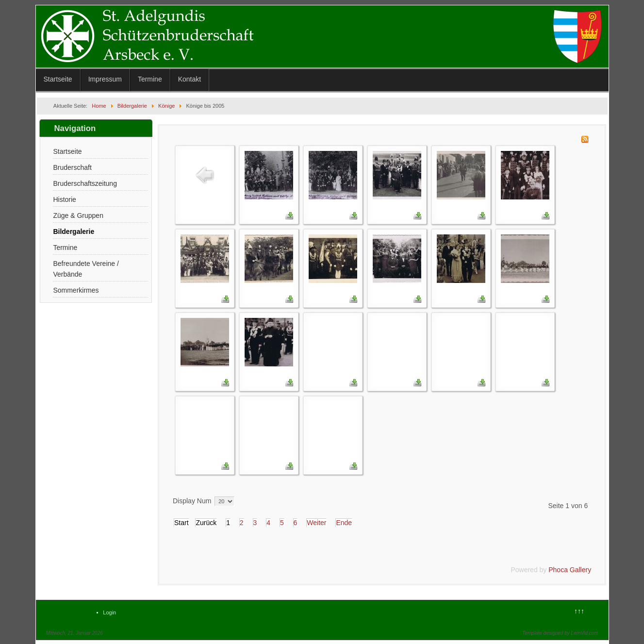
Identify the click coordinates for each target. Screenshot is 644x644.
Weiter (316, 523)
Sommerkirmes (76, 290)
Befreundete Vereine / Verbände (86, 269)
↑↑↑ (579, 611)
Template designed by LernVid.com (560, 633)
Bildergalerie (74, 231)
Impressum (105, 79)
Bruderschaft (72, 167)
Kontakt (190, 79)
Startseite (58, 79)
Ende (344, 523)
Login (109, 612)
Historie (64, 199)
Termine (150, 79)
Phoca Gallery (570, 570)
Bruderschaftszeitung (85, 183)
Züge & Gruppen (78, 215)
